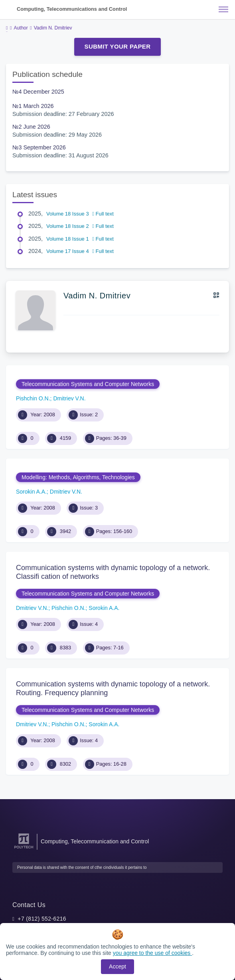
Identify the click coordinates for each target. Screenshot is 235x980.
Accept (117, 966)
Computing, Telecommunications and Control (72, 9)
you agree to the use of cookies (152, 953)
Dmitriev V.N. (69, 398)
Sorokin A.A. (31, 492)
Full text (103, 214)
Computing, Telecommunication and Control (95, 841)
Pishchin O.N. (33, 398)
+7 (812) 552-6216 (42, 919)
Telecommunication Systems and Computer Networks (88, 384)
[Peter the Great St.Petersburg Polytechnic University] (24, 849)
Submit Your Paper (118, 46)
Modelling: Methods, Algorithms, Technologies (78, 477)
